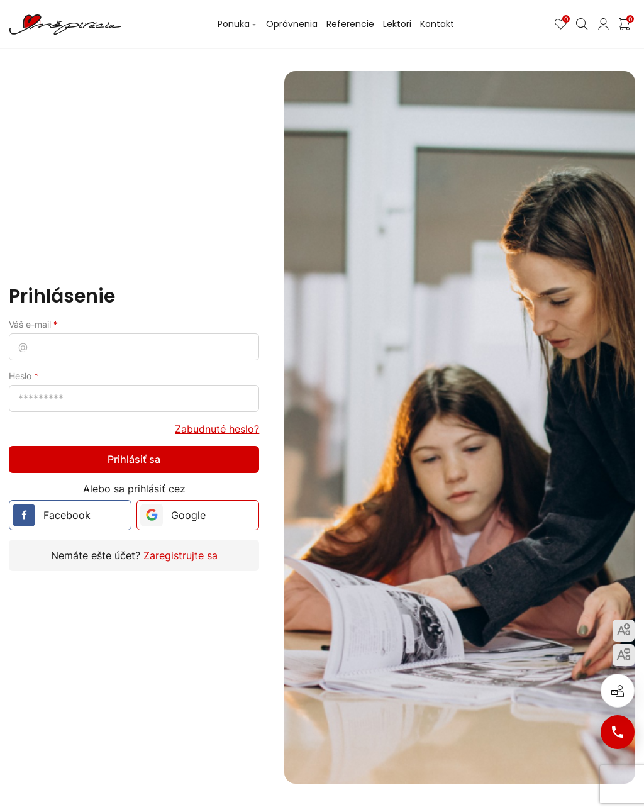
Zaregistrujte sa (180, 555)
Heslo (24, 376)
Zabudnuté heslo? (217, 429)
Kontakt (437, 24)
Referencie (350, 24)
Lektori (397, 24)
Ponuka (237, 24)
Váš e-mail (33, 324)
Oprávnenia (292, 24)
